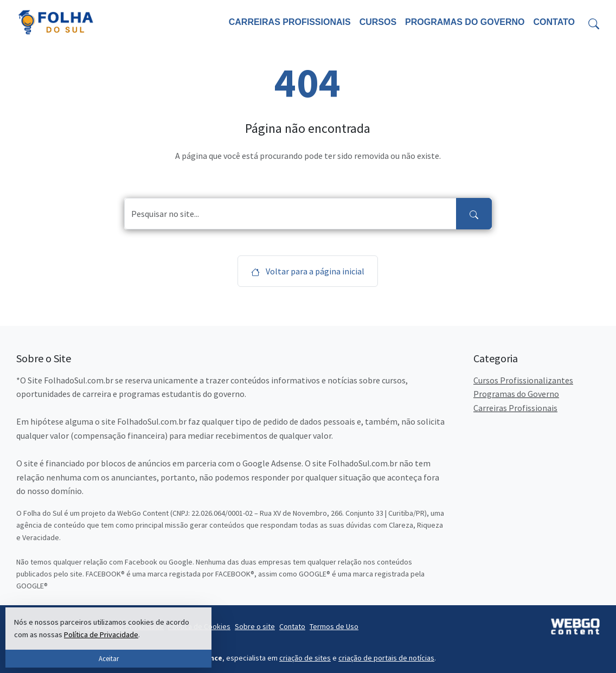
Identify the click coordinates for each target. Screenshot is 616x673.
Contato (554, 22)
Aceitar (109, 658)
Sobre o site (255, 626)
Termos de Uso (334, 626)
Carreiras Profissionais (290, 22)
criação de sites (305, 658)
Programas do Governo (465, 22)
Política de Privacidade (101, 634)
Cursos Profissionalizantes (523, 380)
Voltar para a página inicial (308, 271)
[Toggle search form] (594, 22)
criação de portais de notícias (386, 658)
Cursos (378, 22)
